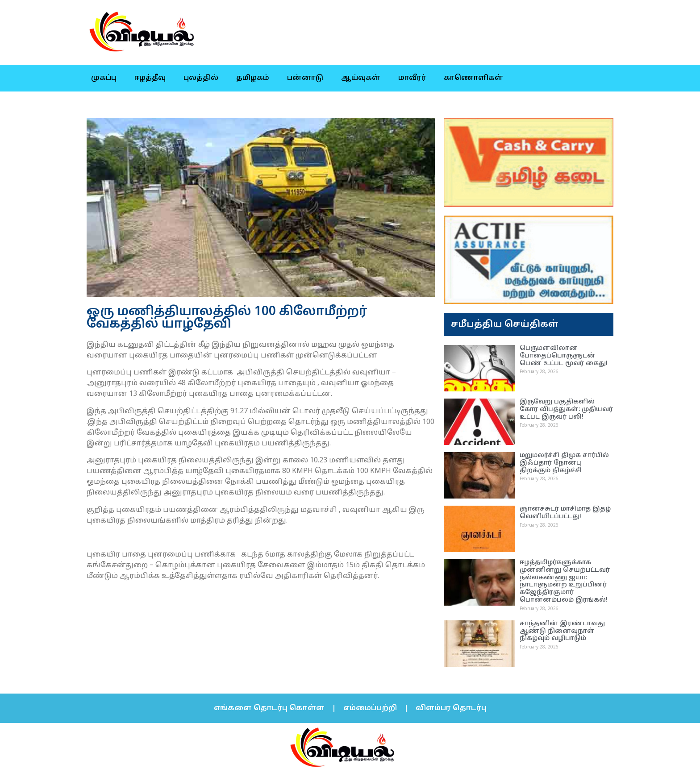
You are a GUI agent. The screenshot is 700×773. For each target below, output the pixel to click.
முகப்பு (104, 78)
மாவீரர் (412, 78)
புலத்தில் (201, 78)
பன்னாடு (305, 78)
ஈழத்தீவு (150, 78)
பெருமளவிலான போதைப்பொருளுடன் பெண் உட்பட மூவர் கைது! (564, 356)
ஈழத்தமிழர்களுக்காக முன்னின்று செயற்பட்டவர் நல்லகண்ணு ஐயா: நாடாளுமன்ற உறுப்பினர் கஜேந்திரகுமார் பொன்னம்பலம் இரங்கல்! (565, 581)
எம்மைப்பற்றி (370, 708)
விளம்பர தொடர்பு (451, 708)
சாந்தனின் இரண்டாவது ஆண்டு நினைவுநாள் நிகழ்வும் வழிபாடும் (562, 631)
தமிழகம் (253, 78)
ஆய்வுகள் (361, 78)
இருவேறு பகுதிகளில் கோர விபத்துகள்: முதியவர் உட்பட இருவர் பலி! (566, 409)
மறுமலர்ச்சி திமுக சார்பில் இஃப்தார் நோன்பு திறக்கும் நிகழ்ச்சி (564, 463)
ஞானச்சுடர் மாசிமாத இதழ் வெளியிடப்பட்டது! (565, 513)
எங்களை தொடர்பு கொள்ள (269, 708)
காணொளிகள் (473, 78)
